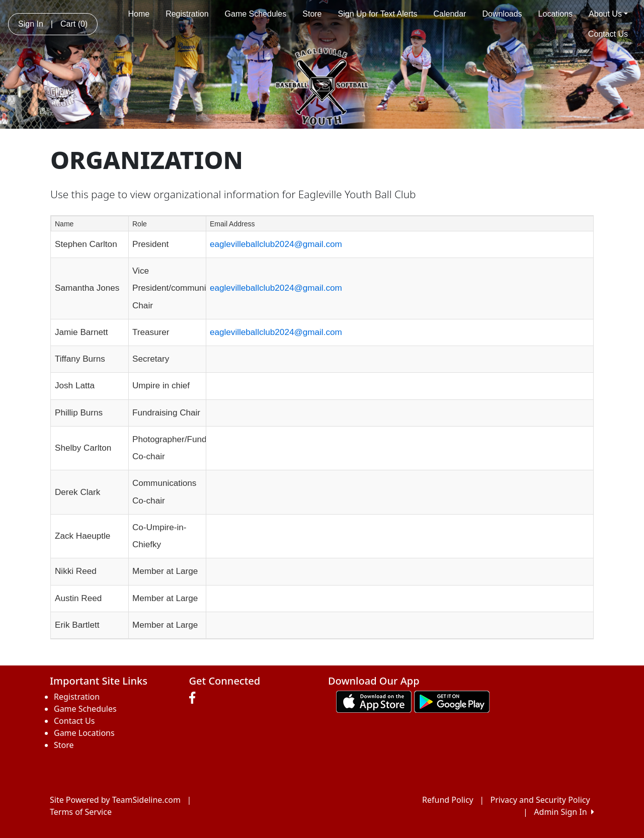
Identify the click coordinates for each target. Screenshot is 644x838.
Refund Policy (448, 800)
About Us (608, 14)
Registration (187, 14)
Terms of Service (81, 812)
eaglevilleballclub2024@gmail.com (276, 244)
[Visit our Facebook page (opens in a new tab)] (195, 698)
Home (139, 14)
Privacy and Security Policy (540, 800)
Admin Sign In (564, 812)
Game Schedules (256, 14)
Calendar (450, 14)
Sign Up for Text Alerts (378, 14)
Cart (74, 24)
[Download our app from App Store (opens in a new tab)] (374, 701)
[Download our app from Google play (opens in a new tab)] (452, 701)
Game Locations (84, 733)
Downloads (502, 14)
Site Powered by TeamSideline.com (115, 800)
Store (312, 14)
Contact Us (608, 34)
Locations (556, 14)
